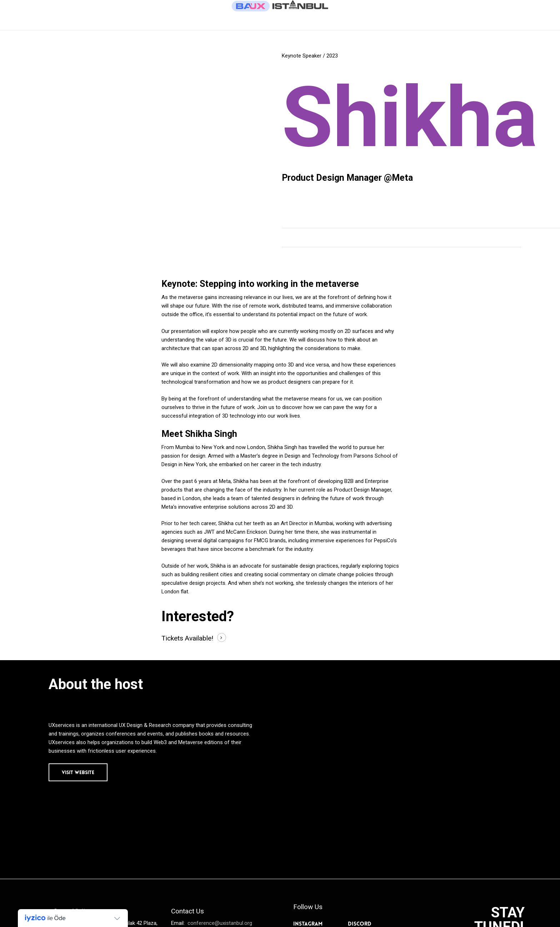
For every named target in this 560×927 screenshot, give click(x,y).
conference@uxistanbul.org (219, 923)
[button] (78, 772)
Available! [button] (199, 638)
